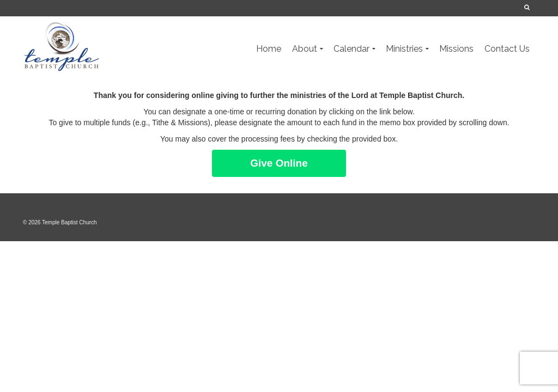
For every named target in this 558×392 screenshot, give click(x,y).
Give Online (279, 163)
